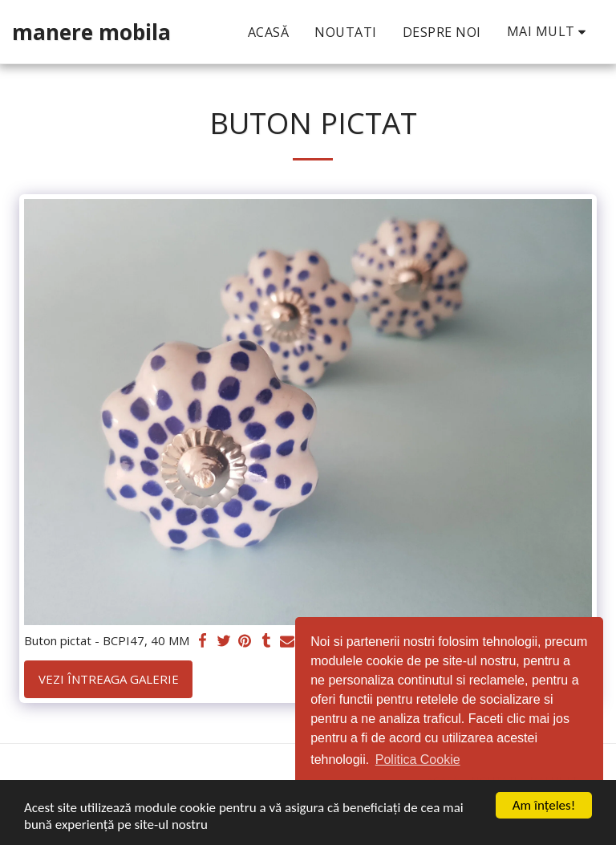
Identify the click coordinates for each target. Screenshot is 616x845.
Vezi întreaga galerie (109, 679)
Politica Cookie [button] (418, 760)
